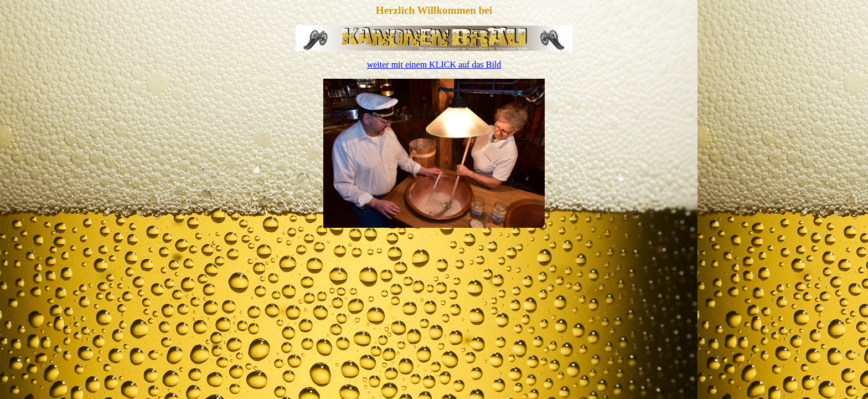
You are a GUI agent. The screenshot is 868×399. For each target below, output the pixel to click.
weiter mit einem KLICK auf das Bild (434, 65)
